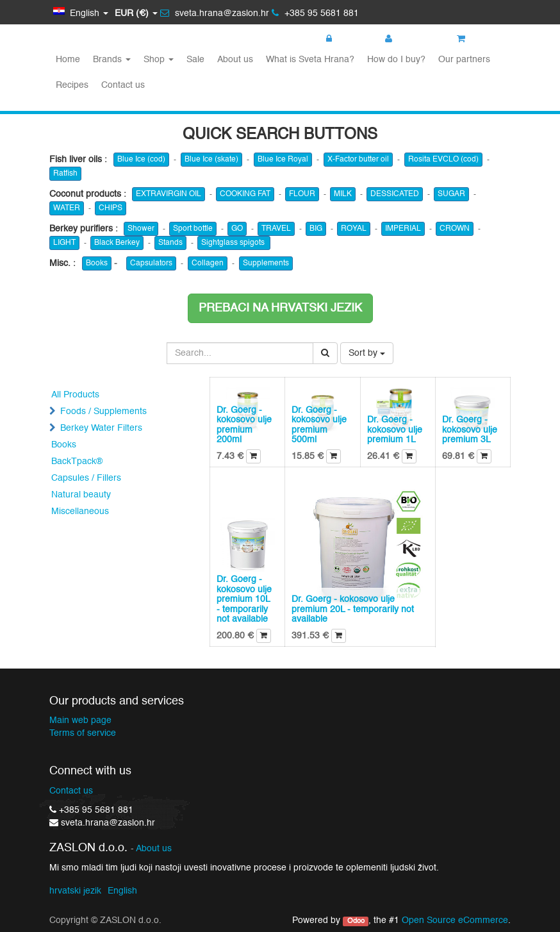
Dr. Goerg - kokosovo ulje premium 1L (395, 430)
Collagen (208, 263)
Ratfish (65, 174)
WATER (67, 208)
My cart (479, 39)
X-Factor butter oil (358, 160)
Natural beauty (81, 495)
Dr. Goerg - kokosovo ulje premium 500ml (319, 425)
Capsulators (151, 263)
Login (343, 39)
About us (154, 849)
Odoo (356, 921)
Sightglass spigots (234, 243)
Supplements (266, 263)
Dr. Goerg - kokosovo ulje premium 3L (470, 430)
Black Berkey (117, 243)
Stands (170, 243)
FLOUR (302, 194)
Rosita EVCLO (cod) (443, 160)
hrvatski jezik (75, 891)
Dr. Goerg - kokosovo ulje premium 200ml (244, 425)
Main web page (80, 720)
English (122, 891)
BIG (316, 229)
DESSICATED (395, 194)
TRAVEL (276, 229)
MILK (343, 194)
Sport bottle (193, 229)
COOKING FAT (245, 194)
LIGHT (64, 243)
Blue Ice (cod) (141, 160)
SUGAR (451, 194)
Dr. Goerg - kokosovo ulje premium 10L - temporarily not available (244, 599)
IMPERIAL (403, 229)
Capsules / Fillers (86, 478)
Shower (141, 229)
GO (237, 229)
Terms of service (83, 733)
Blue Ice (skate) (211, 160)
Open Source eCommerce (455, 920)
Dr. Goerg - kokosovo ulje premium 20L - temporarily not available (353, 609)
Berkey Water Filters (101, 428)
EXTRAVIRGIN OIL (169, 194)
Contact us (71, 791)
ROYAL (354, 229)
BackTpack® (77, 462)
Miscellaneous (80, 512)
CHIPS (111, 208)
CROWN (455, 229)
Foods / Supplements (103, 412)
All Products (75, 395)
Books (97, 263)
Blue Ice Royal (283, 160)
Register (408, 39)
